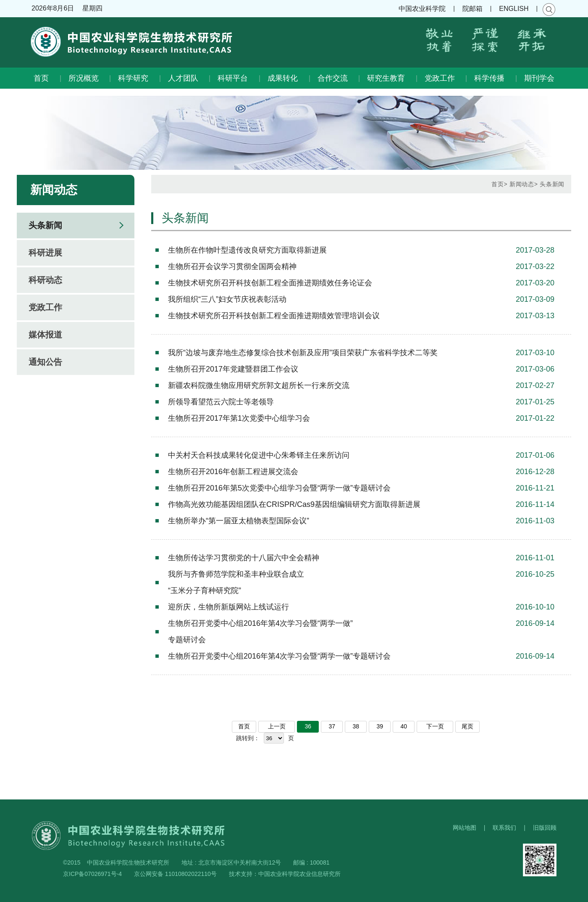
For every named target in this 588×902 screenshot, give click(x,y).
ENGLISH (514, 9)
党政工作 (440, 78)
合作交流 (333, 78)
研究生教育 (386, 78)
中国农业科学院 (422, 9)
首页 (41, 78)
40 (404, 726)
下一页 (435, 726)
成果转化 (283, 78)
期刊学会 (539, 78)
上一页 (277, 726)
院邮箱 (472, 9)
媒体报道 (45, 335)
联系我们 (504, 828)
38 (356, 726)
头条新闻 (45, 225)
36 (308, 726)
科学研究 (133, 78)
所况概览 (84, 78)
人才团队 (183, 78)
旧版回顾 (545, 828)
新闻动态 (522, 184)
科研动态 (45, 280)
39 (380, 726)
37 (332, 726)
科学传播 (489, 78)
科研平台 (233, 78)
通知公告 (45, 362)
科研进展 (45, 253)
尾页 (467, 726)
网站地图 (465, 828)
